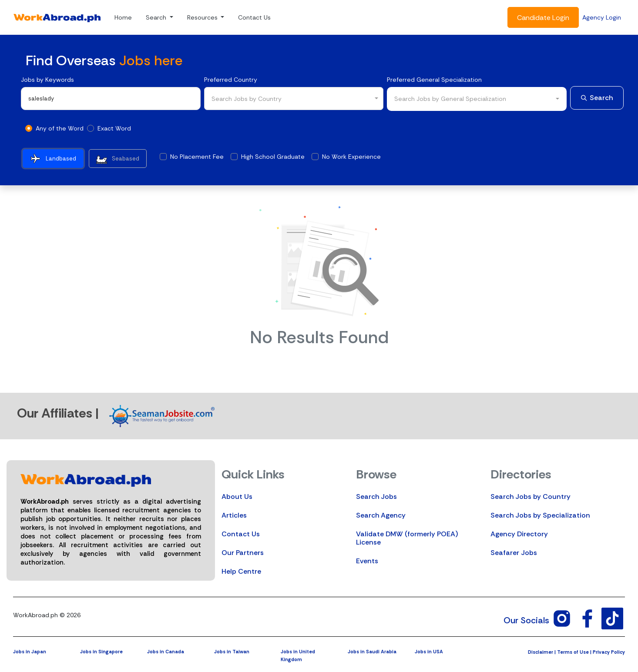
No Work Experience (351, 157)
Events (367, 561)
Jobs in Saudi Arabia (372, 652)
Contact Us (254, 17)
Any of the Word (60, 128)
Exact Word (114, 128)
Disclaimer (541, 652)
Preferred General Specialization (434, 80)
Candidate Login (543, 18)
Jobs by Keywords (47, 80)
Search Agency (381, 515)
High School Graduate (273, 157)
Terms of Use (573, 652)
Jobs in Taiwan (232, 652)
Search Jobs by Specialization (540, 515)
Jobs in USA (429, 652)
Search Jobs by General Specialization (450, 99)
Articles (234, 515)
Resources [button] (203, 17)
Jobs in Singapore (101, 652)
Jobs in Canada (166, 652)
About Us (237, 496)
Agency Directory (519, 534)
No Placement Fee (197, 157)
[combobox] (294, 99)
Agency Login (602, 17)
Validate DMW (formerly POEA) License (407, 538)
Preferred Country (231, 80)
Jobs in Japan (30, 652)
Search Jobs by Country (531, 496)
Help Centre (241, 571)
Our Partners (243, 553)
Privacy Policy (609, 652)
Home (123, 17)
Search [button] (157, 17)
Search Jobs (376, 496)
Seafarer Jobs (514, 553)
